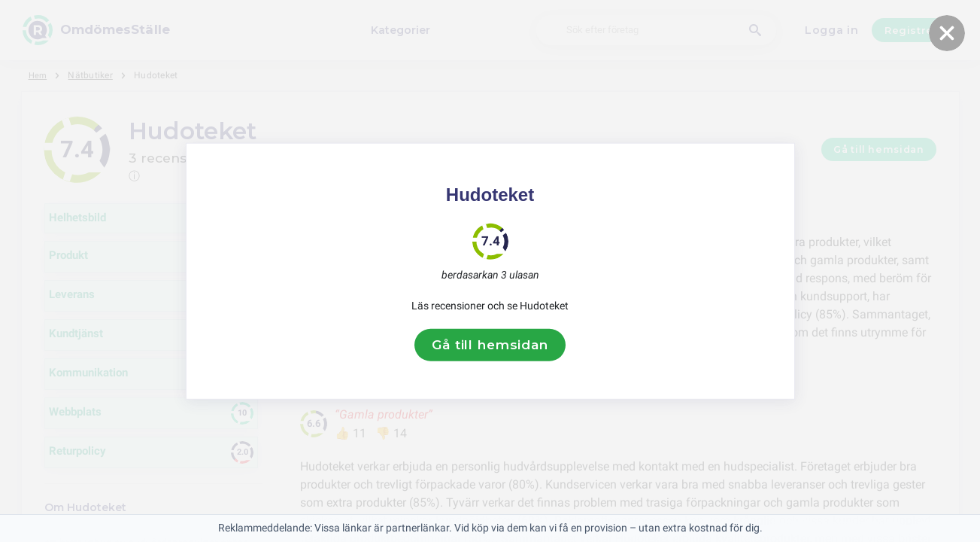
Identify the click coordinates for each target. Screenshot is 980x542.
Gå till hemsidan (490, 345)
